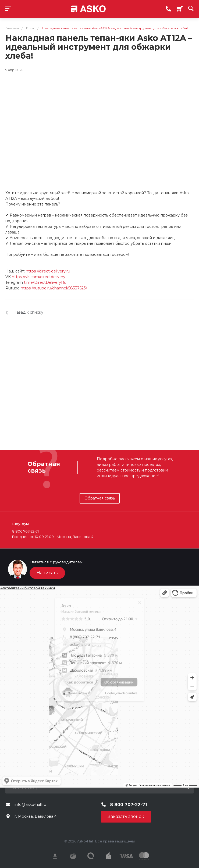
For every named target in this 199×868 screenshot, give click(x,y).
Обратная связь (100, 498)
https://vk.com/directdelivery (39, 277)
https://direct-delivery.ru (48, 271)
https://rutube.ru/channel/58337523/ (54, 288)
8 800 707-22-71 (129, 805)
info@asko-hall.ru (30, 805)
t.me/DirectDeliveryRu (45, 282)
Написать (47, 573)
